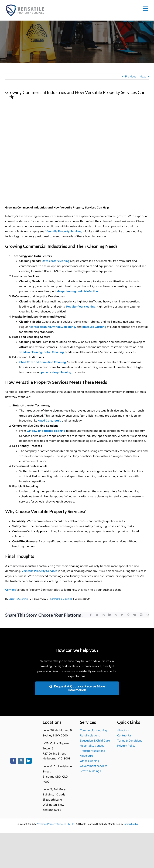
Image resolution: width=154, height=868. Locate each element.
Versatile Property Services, (64, 231)
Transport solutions (92, 751)
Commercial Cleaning (61, 599)
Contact (10, 590)
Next (143, 76)
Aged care (87, 756)
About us (123, 730)
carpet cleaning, (41, 327)
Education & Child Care (95, 740)
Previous (131, 76)
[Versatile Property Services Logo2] (21, 724)
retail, (57, 420)
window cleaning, (64, 327)
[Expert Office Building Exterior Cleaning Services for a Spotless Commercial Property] (77, 152)
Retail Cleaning (54, 352)
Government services (94, 766)
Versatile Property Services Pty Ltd (56, 824)
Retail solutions (90, 735)
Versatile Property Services (39, 571)
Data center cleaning (56, 261)
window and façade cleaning (46, 431)
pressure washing (94, 327)
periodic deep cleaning (56, 372)
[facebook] (13, 761)
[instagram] (21, 761)
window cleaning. (31, 352)
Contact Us (124, 735)
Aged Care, (45, 420)
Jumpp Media (131, 824)
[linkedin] (29, 761)
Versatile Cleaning (18, 599)
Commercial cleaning (93, 730)
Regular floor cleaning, (81, 306)
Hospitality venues (92, 746)
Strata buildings (90, 771)
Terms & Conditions (130, 740)
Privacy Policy (126, 746)
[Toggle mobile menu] (146, 9)
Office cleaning (90, 761)
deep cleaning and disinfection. (78, 291)
